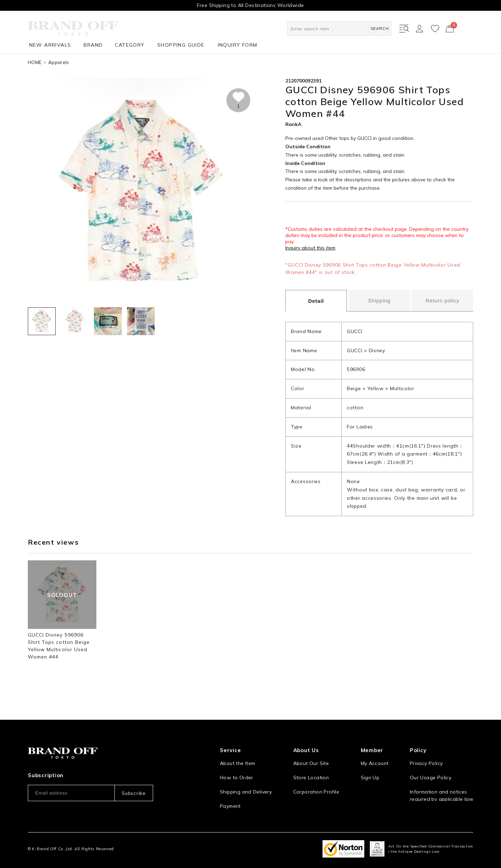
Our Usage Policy (431, 770)
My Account (375, 756)
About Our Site (311, 756)
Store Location (311, 770)
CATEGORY (130, 45)
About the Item (237, 756)
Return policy (442, 301)
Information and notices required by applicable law (442, 788)
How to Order (237, 770)
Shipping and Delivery (246, 784)
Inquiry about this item (310, 248)
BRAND (93, 45)
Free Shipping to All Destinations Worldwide (250, 5)
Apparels (59, 62)
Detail (316, 301)
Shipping (379, 301)
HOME (35, 62)
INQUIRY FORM (238, 45)
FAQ (225, 813)
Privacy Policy (426, 756)
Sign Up (370, 770)
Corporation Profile (316, 784)
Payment (230, 798)
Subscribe (134, 786)
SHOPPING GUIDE (181, 45)
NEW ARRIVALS (50, 45)
